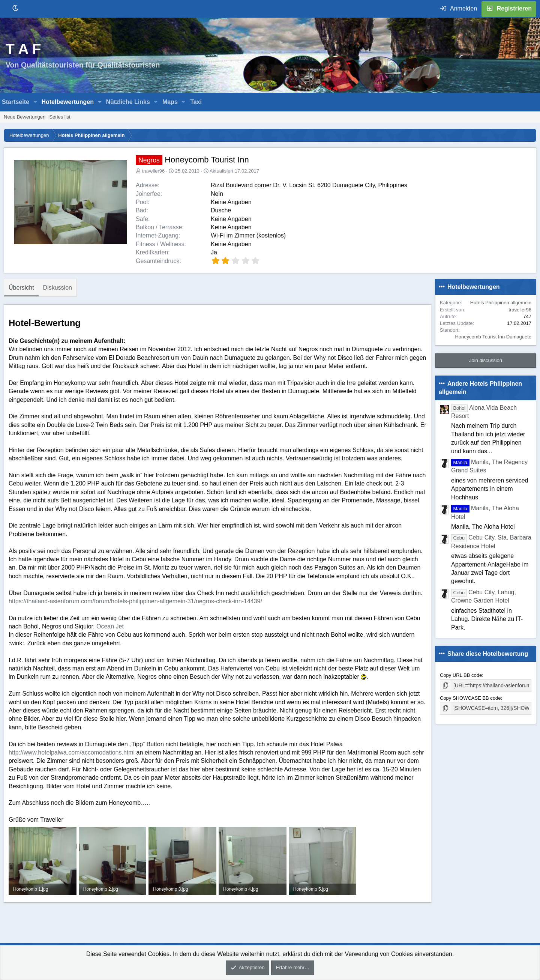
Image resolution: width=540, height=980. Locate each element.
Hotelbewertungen (67, 102)
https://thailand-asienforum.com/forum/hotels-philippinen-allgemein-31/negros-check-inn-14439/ (135, 601)
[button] (35, 102)
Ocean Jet (110, 626)
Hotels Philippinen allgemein (501, 303)
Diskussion (58, 288)
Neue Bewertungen (25, 117)
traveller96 (154, 171)
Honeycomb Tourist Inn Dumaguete (493, 337)
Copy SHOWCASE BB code (470, 698)
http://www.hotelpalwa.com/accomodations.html (72, 752)
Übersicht (21, 288)
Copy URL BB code (461, 675)
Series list (60, 117)
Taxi (196, 102)
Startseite (16, 102)
